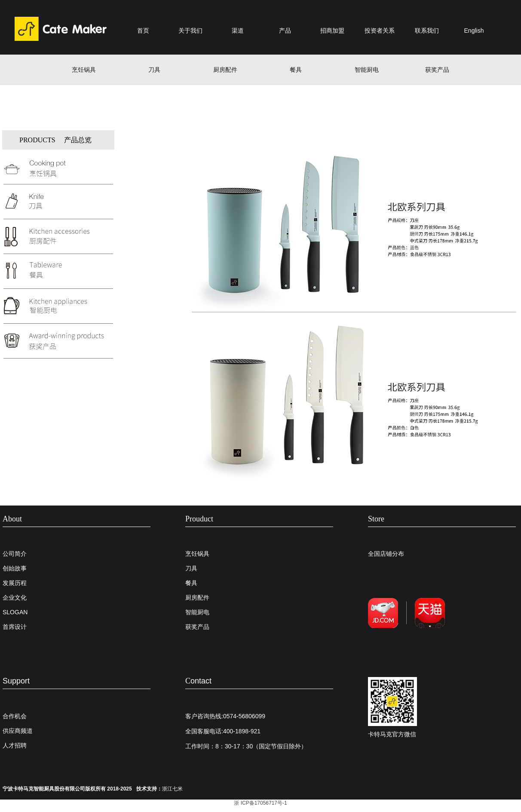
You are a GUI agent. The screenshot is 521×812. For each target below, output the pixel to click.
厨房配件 (225, 70)
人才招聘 (15, 745)
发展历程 (15, 583)
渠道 (238, 31)
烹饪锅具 (84, 70)
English (474, 31)
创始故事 (15, 568)
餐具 (296, 70)
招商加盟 (332, 31)
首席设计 (15, 627)
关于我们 (190, 31)
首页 (143, 31)
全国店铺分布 (386, 554)
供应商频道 (18, 731)
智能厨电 (367, 70)
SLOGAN (15, 612)
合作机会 (15, 716)
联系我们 (427, 31)
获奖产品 (437, 70)
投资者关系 (380, 31)
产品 (285, 31)
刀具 (154, 70)
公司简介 (15, 554)
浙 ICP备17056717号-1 (260, 803)
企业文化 (15, 598)
